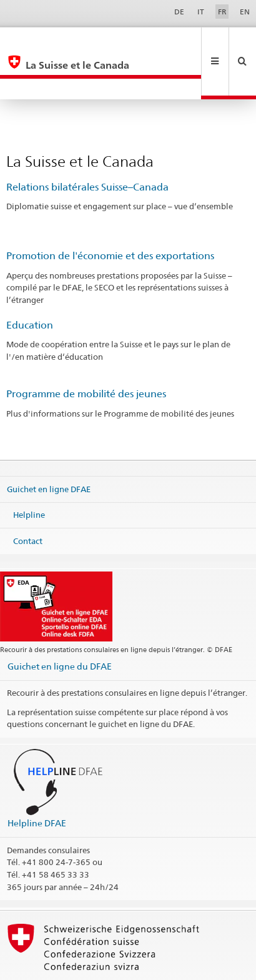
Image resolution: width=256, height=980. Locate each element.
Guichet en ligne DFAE (49, 447)
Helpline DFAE (37, 781)
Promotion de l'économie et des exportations (110, 214)
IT (201, 12)
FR (222, 12)
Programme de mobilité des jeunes (86, 352)
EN (245, 12)
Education (30, 283)
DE (179, 12)
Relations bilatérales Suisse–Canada (87, 145)
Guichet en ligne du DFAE (60, 624)
